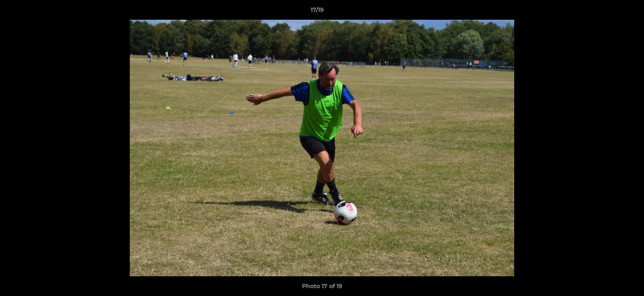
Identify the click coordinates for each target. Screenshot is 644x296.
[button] (609, 12)
